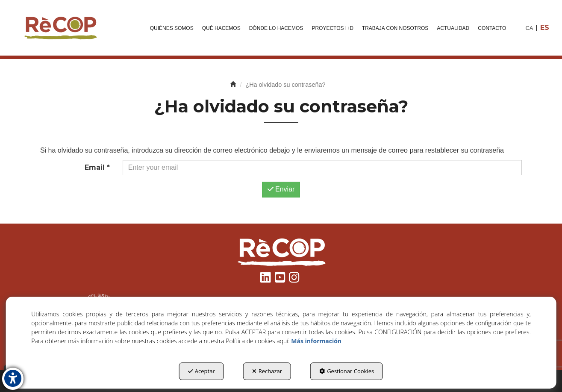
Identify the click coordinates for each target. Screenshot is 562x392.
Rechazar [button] (267, 371)
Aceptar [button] (202, 371)
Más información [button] (316, 341)
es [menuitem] (545, 28)
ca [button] (529, 28)
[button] (60, 28)
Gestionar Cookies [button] (347, 371)
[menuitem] (172, 28)
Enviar (281, 189)
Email (97, 167)
